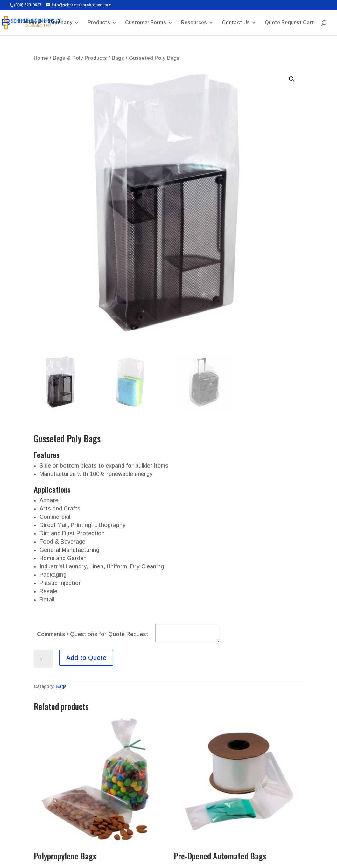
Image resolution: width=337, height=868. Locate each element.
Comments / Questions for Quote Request (93, 634)
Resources (194, 23)
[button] (292, 79)
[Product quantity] (43, 659)
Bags (118, 58)
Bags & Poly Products (80, 58)
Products (99, 23)
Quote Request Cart (289, 23)
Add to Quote (86, 658)
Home (33, 23)
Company (61, 23)
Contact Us (236, 23)
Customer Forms (146, 23)
